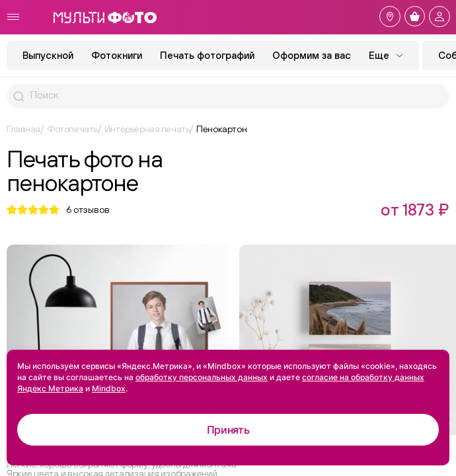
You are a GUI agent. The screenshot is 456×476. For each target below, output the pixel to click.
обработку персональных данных (202, 377)
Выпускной (48, 55)
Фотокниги (117, 55)
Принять (228, 430)
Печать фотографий (207, 55)
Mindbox (109, 388)
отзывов (88, 210)
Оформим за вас (312, 55)
